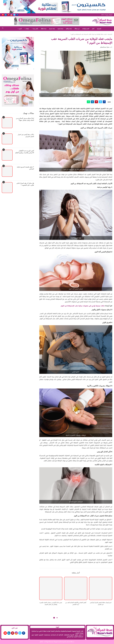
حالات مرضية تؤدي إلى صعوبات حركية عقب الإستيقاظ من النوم (83, 306)
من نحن (15, 628)
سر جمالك (77, 29)
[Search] (3, 29)
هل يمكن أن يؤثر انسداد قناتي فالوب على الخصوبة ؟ (25, 184)
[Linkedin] (6, 15)
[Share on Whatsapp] (88, 102)
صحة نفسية (60, 29)
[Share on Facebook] (104, 102)
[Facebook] (17, 15)
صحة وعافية (69, 29)
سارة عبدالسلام (105, 47)
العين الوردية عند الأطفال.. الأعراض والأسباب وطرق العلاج (25, 152)
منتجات (27, 29)
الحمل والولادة (86, 29)
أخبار (93, 29)
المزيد (20, 29)
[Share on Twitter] (100, 102)
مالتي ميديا (36, 29)
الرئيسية (99, 29)
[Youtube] (3, 15)
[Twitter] (14, 15)
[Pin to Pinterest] (96, 102)
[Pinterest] (9, 15)
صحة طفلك (44, 29)
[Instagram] (11, 15)
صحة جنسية (52, 29)
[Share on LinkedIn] (92, 102)
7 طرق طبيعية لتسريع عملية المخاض (25, 168)
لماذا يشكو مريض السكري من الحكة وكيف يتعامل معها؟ (25, 119)
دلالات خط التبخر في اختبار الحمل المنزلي (26, 135)
